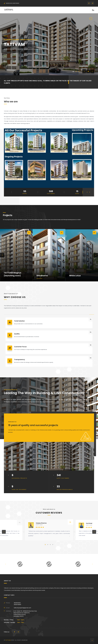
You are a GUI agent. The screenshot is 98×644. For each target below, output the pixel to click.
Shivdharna (42, 276)
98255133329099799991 (17, 604)
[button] (84, 71)
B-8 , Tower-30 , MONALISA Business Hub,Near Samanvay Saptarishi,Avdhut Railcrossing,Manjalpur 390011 (25, 614)
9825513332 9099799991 (12, 3)
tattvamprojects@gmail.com (22, 608)
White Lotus (75, 276)
